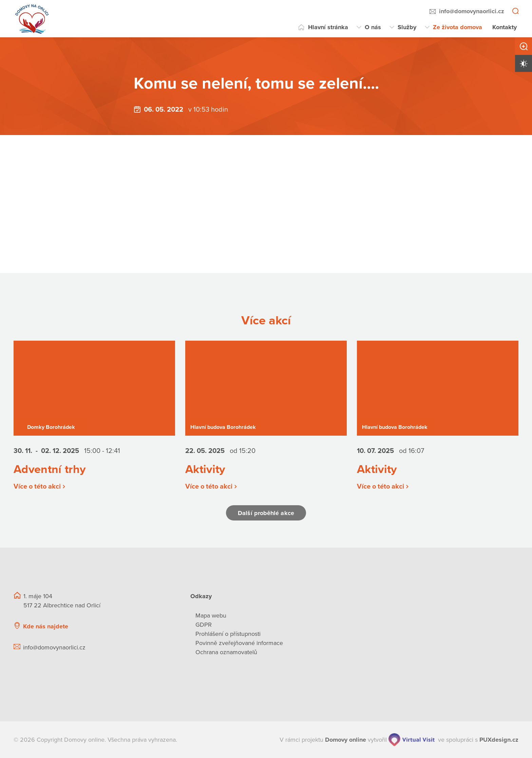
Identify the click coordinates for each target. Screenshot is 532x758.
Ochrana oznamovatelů (226, 652)
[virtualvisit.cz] (412, 740)
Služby (407, 27)
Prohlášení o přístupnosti (228, 634)
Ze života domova (458, 27)
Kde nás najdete (46, 626)
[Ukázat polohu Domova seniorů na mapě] (136, 627)
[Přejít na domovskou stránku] (32, 19)
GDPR (204, 625)
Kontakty (505, 27)
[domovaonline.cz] (346, 740)
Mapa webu (211, 615)
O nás (373, 27)
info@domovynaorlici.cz (472, 11)
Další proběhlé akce (266, 513)
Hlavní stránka (328, 27)
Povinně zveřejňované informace (239, 643)
